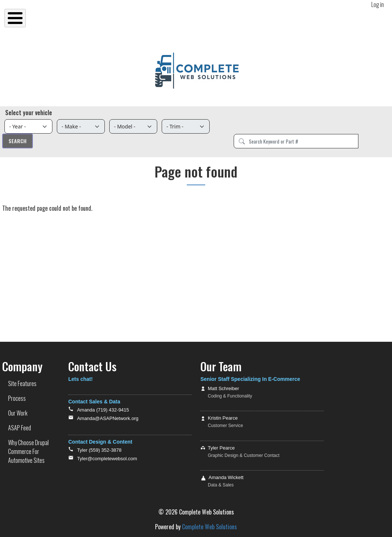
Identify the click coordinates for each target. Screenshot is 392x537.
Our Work (18, 413)
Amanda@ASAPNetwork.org (108, 418)
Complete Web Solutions (209, 527)
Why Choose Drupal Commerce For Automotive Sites (28, 451)
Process (17, 398)
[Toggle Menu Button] (15, 18)
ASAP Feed (20, 428)
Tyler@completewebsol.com (107, 459)
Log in (378, 4)
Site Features (22, 383)
